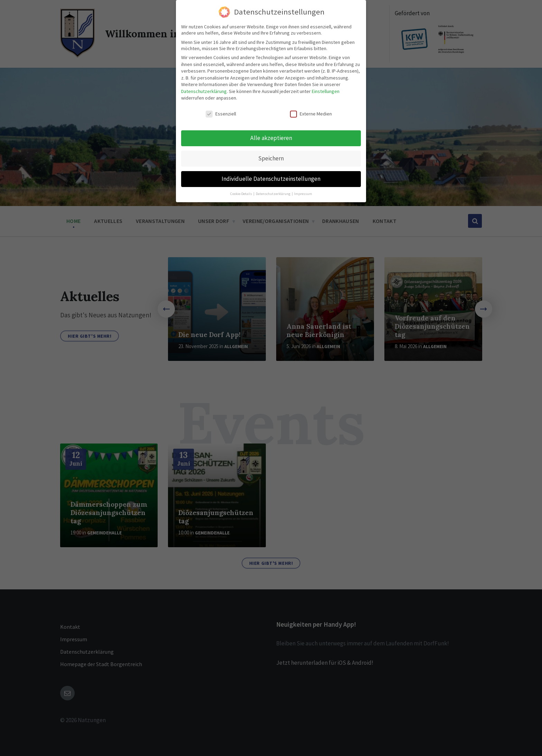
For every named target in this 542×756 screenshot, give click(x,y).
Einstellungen (326, 90)
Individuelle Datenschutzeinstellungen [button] (271, 177)
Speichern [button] (271, 157)
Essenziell (221, 112)
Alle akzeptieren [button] (271, 136)
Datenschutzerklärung (204, 90)
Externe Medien (311, 112)
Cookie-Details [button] (241, 192)
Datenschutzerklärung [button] (273, 192)
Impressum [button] (303, 192)
